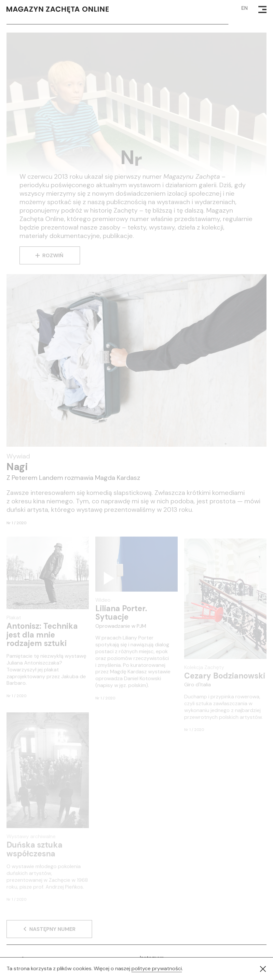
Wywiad (18, 456)
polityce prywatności (157, 968)
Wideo (103, 604)
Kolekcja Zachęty (204, 672)
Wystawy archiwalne (31, 842)
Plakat (14, 621)
